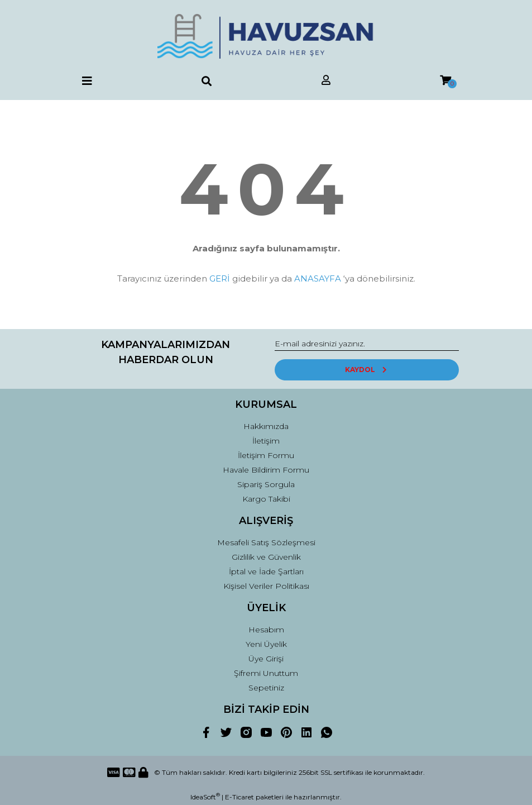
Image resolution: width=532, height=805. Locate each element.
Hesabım (266, 630)
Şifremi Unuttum (266, 673)
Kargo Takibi (266, 499)
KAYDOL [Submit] (366, 370)
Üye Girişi (266, 659)
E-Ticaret (239, 797)
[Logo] (266, 36)
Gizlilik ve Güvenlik (266, 557)
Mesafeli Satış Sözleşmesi (266, 542)
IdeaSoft (205, 797)
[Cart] (445, 81)
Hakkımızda (266, 426)
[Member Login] (326, 81)
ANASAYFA (318, 278)
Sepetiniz (266, 688)
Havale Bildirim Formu (266, 470)
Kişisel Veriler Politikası (266, 586)
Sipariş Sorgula (266, 484)
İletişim (266, 441)
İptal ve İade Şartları (266, 571)
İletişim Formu (266, 455)
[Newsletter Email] (367, 344)
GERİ (220, 278)
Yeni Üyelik (266, 644)
